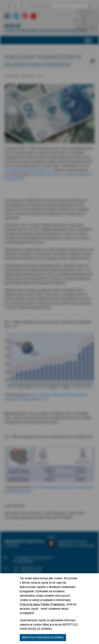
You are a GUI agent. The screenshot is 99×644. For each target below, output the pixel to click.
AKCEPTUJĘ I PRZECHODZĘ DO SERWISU (43, 637)
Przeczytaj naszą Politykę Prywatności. (42, 604)
